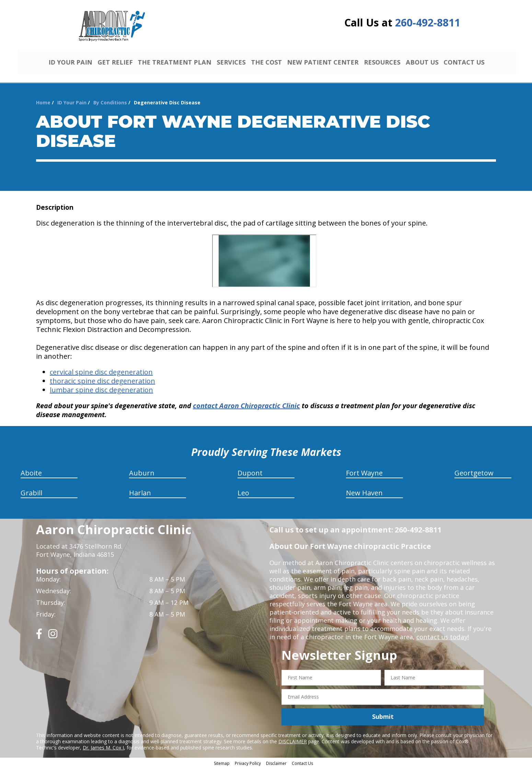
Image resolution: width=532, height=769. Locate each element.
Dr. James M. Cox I (103, 748)
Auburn (142, 474)
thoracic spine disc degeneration (102, 382)
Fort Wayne (364, 474)
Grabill (31, 494)
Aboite (31, 474)
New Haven (364, 494)
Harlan (140, 494)
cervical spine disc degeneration (101, 373)
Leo (243, 494)
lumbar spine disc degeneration (101, 391)
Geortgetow (474, 474)
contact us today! (442, 638)
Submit (383, 718)
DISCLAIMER (293, 742)
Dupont (250, 474)
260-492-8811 (428, 22)
